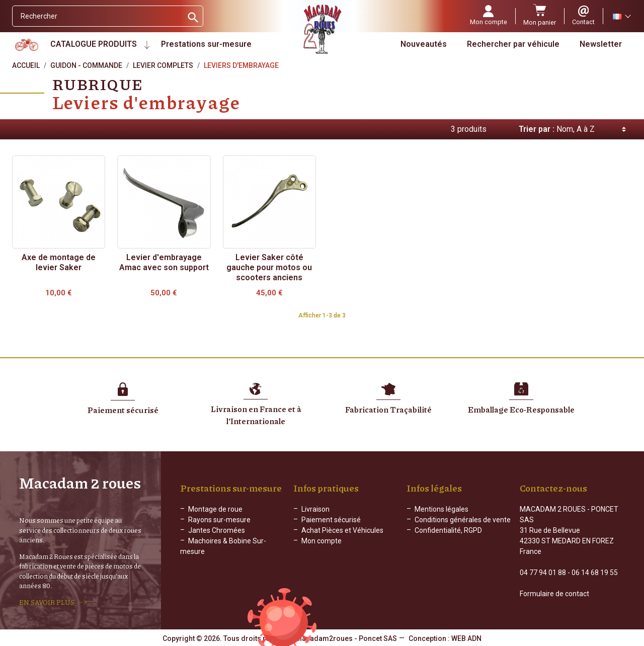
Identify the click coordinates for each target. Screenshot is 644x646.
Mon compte (321, 541)
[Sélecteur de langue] (621, 16)
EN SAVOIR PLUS (47, 602)
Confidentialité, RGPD (448, 530)
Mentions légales (441, 509)
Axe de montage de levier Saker (59, 262)
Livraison (315, 509)
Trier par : (537, 129)
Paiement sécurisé (331, 520)
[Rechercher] (97, 16)
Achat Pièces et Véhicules (342, 530)
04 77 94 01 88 (543, 573)
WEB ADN (466, 638)
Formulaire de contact (554, 594)
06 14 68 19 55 (595, 573)
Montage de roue (215, 509)
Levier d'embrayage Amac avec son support (164, 262)
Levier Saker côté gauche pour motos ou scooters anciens (269, 267)
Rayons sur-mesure (219, 520)
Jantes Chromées (217, 530)
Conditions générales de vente (463, 520)
